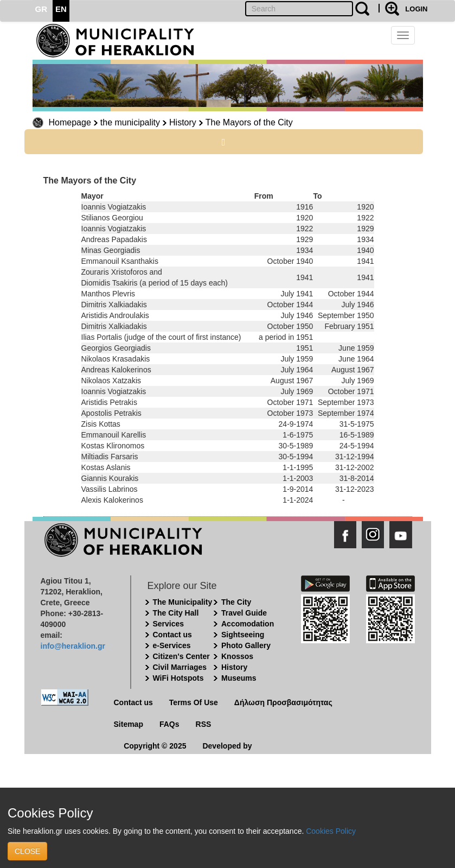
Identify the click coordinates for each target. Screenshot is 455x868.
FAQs (169, 724)
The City (236, 602)
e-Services (172, 645)
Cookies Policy (331, 831)
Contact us (172, 635)
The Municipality (183, 602)
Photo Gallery (246, 645)
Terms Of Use (194, 702)
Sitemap (129, 724)
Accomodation (248, 624)
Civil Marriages (180, 667)
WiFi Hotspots (178, 678)
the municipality (130, 122)
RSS (204, 724)
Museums (239, 678)
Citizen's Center (181, 656)
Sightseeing (243, 635)
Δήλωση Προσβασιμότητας (283, 702)
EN (61, 9)
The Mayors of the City (249, 122)
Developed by (227, 746)
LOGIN (416, 9)
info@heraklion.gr (73, 646)
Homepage (70, 122)
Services (169, 624)
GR (41, 9)
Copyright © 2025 (155, 746)
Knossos (237, 656)
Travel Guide (244, 613)
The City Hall (176, 613)
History (183, 122)
